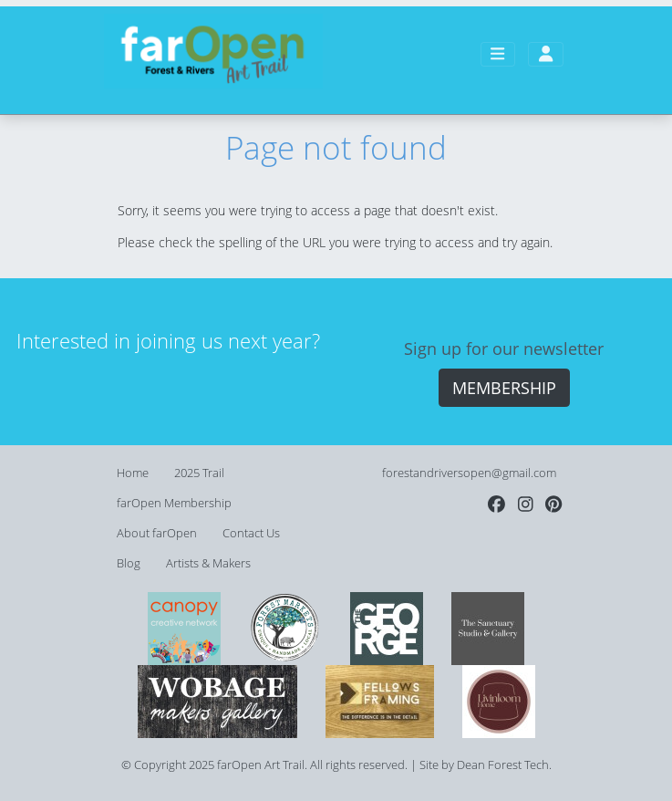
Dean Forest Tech (503, 765)
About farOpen (157, 533)
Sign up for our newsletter (504, 348)
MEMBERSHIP (504, 388)
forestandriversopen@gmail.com (469, 473)
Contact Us (251, 533)
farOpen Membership (174, 503)
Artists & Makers (208, 563)
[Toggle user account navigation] (545, 54)
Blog (129, 563)
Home (133, 473)
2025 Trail (199, 473)
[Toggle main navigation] (498, 54)
